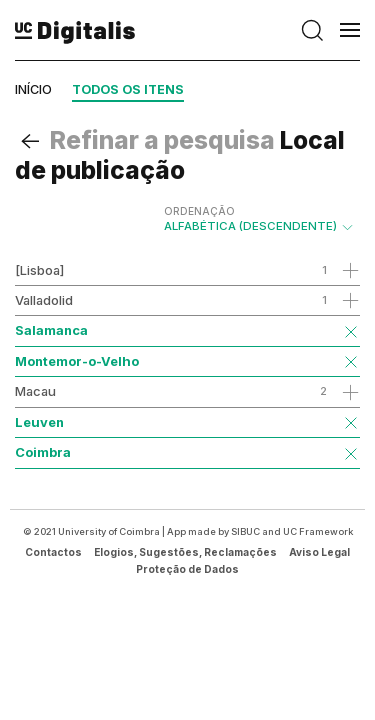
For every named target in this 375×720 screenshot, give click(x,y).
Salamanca (51, 330)
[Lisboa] (39, 270)
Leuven (39, 422)
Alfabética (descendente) (259, 219)
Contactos (53, 552)
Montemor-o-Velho (77, 361)
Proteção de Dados (187, 569)
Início (33, 89)
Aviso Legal (319, 552)
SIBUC (245, 531)
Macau (35, 391)
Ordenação (199, 211)
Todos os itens (128, 89)
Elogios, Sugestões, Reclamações (185, 552)
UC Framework (318, 531)
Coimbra (43, 452)
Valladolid (44, 300)
